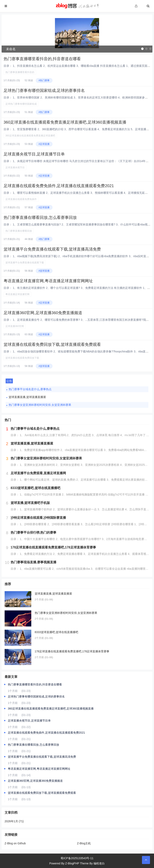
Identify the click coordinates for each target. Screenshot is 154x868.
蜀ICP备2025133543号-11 (77, 858)
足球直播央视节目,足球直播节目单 (34, 154)
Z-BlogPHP (72, 863)
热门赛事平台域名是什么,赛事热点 (30, 389)
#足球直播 (44, 144)
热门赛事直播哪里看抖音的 (20, 72)
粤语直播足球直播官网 (17, 294)
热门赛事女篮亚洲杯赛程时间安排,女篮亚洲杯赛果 (40, 405)
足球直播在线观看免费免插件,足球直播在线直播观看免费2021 (59, 186)
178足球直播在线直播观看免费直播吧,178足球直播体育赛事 (72, 651)
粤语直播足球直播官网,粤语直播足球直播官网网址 (48, 281)
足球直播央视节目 (15, 168)
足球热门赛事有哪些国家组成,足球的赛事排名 (44, 90)
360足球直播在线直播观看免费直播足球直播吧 (30, 136)
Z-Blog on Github (15, 843)
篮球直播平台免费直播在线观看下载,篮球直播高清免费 (52, 249)
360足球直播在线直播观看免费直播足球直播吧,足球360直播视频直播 (65, 122)
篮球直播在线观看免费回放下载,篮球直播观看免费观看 (52, 344)
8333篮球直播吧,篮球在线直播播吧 (56, 632)
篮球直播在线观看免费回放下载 (22, 358)
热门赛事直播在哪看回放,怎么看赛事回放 (40, 217)
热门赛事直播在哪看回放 (19, 231)
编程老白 (99, 863)
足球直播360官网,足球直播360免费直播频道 (43, 313)
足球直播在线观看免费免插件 (21, 199)
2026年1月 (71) (14, 821)
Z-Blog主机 (84, 843)
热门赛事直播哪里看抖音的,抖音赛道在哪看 (42, 59)
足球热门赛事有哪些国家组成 (21, 104)
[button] (142, 49)
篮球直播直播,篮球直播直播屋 (27, 397)
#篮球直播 (44, 271)
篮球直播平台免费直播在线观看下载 (25, 263)
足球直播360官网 (15, 326)
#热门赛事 (44, 80)
